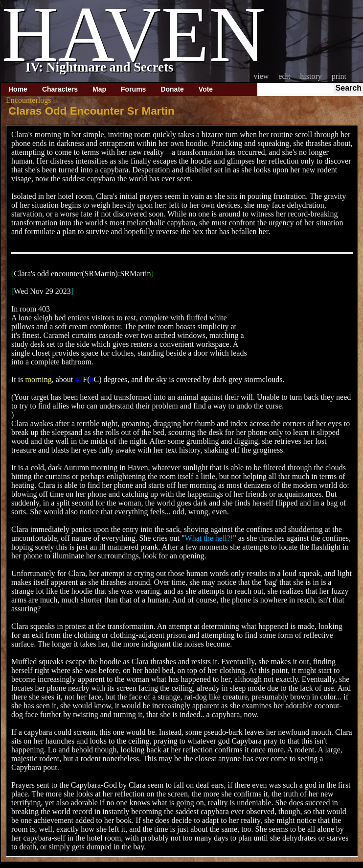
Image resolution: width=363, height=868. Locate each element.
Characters (60, 89)
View (261, 76)
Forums (133, 89)
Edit (284, 76)
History (311, 76)
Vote (206, 89)
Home (18, 89)
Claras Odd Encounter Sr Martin (91, 111)
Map (99, 89)
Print (339, 76)
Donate (172, 89)
